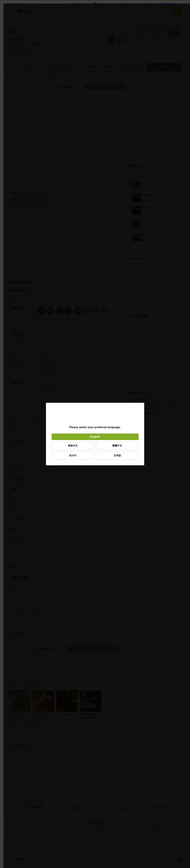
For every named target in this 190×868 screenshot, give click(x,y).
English (95, 437)
